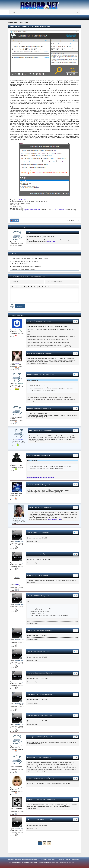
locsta (28, 575)
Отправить (20, 306)
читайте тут (51, 242)
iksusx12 (29, 408)
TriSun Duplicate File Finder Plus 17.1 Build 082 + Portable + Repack (30, 259)
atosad (29, 353)
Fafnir (30, 431)
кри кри (31, 507)
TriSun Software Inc (25, 200)
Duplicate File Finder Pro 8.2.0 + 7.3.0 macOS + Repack (26, 267)
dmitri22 (29, 485)
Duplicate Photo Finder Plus (32, 210)
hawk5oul (29, 737)
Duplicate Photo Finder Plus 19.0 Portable (40, 478)
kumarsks (29, 375)
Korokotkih (30, 778)
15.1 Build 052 (59, 210)
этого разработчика (55, 519)
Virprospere (30, 800)
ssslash (29, 757)
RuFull (28, 533)
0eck (28, 321)
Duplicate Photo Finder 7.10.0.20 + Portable (23, 269)
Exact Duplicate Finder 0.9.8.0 (20, 264)
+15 (15, 220)
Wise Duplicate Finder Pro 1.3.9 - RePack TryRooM (25, 261)
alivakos (29, 455)
